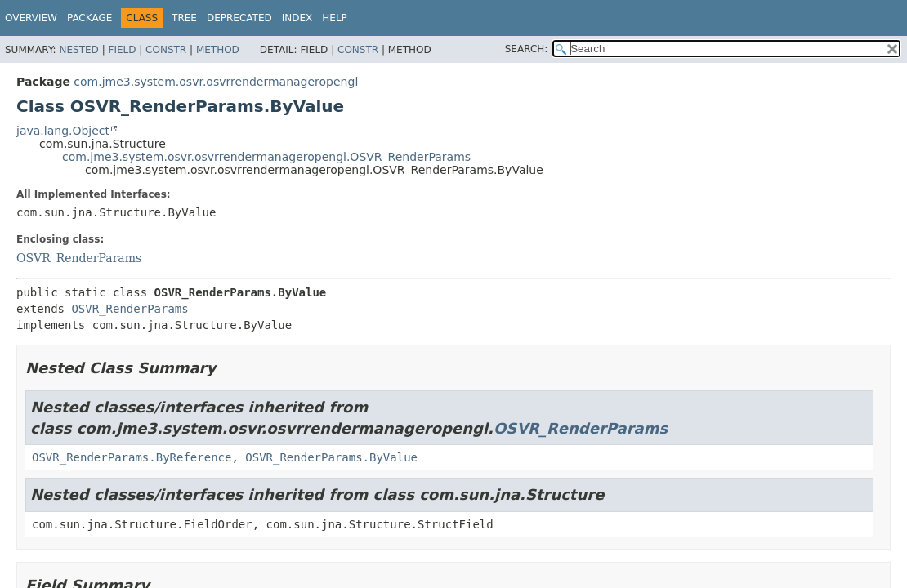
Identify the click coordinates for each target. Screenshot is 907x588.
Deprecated (239, 18)
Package (89, 18)
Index (297, 18)
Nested (78, 50)
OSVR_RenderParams (79, 258)
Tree (184, 18)
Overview (31, 18)
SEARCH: (527, 49)
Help (335, 18)
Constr (166, 50)
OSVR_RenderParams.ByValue (331, 457)
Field (122, 50)
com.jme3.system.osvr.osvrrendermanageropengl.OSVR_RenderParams (266, 157)
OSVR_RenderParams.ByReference (132, 457)
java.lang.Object (63, 131)
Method (218, 50)
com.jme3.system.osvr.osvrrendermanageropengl (216, 82)
